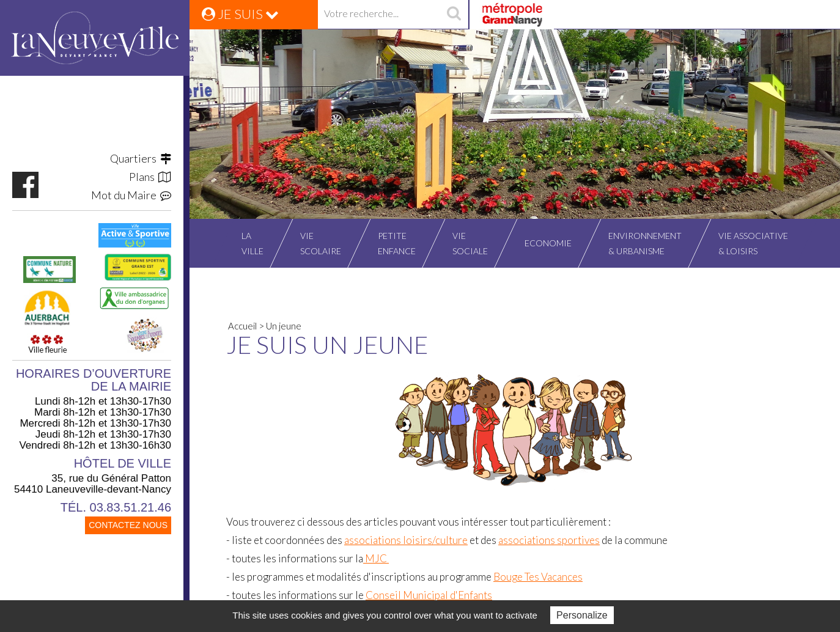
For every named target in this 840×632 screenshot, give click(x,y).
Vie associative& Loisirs (753, 243)
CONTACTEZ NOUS (128, 525)
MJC (376, 558)
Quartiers (141, 158)
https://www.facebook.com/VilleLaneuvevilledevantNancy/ (25, 185)
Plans (150, 177)
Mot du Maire (131, 195)
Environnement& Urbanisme (645, 243)
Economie (548, 243)
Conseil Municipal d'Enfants (429, 595)
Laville (252, 243)
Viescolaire (321, 243)
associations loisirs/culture (406, 540)
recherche (454, 15)
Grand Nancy (511, 15)
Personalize (582, 615)
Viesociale (470, 243)
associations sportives (549, 540)
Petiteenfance (397, 243)
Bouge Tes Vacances (538, 577)
